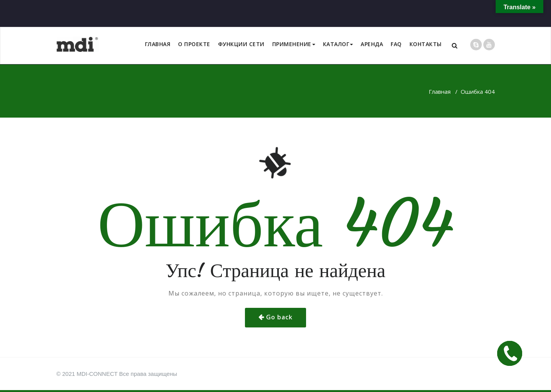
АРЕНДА (372, 44)
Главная (440, 91)
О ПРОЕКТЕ (194, 44)
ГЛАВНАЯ (158, 44)
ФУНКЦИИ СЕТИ (241, 44)
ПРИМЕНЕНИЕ (294, 44)
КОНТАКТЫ (426, 44)
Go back (279, 317)
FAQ (396, 44)
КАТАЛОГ (338, 44)
